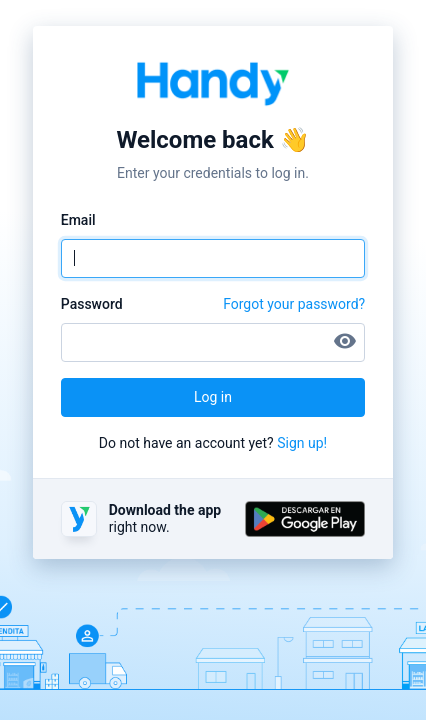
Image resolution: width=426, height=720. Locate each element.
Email (78, 220)
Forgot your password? (294, 304)
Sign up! (302, 443)
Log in (213, 397)
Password (92, 304)
